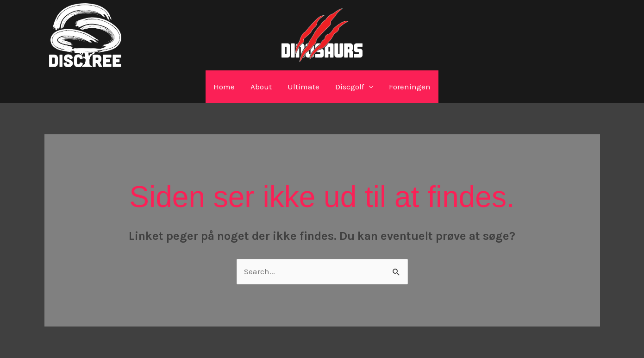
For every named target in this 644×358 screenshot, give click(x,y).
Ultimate (303, 87)
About (261, 87)
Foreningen (410, 87)
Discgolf (350, 87)
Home (224, 87)
